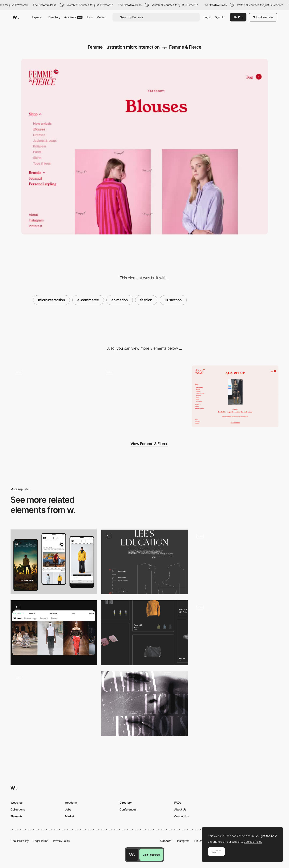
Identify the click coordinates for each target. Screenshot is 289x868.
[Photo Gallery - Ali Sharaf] (235, 560)
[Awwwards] (16, 17)
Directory (54, 17)
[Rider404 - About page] (235, 631)
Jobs (90, 17)
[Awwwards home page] (132, 855)
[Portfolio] (144, 633)
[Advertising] (144, 704)
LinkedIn (200, 841)
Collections (18, 809)
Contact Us (182, 816)
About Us (180, 809)
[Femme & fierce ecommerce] (144, 396)
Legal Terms (41, 841)
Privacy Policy (62, 841)
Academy (73, 17)
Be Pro (238, 17)
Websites (17, 803)
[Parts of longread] (144, 562)
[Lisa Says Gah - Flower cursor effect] (54, 702)
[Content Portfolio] (54, 633)
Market (101, 17)
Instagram (183, 841)
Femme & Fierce (185, 47)
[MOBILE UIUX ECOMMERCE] (54, 562)
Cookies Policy (20, 841)
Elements (17, 816)
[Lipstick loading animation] (54, 396)
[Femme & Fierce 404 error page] (235, 396)
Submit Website (263, 17)
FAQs (178, 803)
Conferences (128, 809)
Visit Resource (151, 855)
